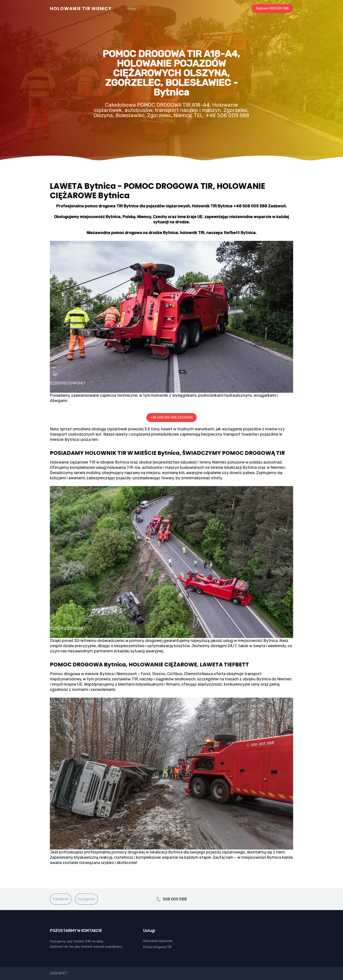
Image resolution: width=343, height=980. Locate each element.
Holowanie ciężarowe (158, 941)
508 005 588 (171, 899)
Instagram (87, 899)
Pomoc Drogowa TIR (157, 947)
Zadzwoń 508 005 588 (272, 8)
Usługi (133, 9)
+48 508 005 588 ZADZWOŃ (171, 418)
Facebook (61, 899)
